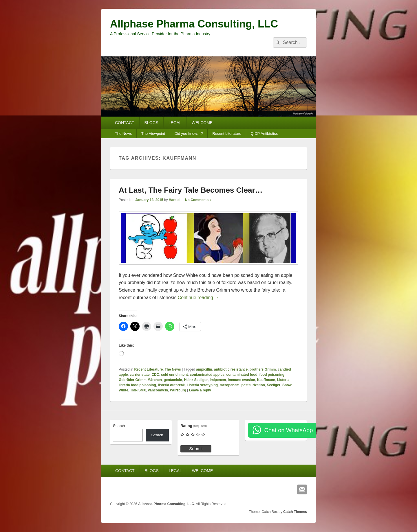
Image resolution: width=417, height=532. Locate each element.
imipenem (218, 380)
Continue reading (198, 298)
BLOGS (151, 123)
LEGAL (175, 123)
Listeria (283, 380)
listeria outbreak (171, 385)
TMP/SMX (138, 390)
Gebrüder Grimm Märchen (140, 380)
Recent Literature (227, 134)
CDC (155, 375)
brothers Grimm (263, 369)
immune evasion (242, 380)
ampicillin (204, 369)
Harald (174, 200)
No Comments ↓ (198, 200)
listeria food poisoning (137, 385)
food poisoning (272, 375)
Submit (196, 449)
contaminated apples (207, 375)
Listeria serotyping (202, 385)
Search (119, 426)
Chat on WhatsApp (288, 430)
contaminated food (242, 375)
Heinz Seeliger (196, 380)
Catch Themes (295, 512)
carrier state (140, 375)
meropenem (230, 385)
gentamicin (173, 380)
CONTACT (125, 123)
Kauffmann (266, 380)
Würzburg (178, 390)
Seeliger (274, 385)
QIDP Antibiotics (264, 134)
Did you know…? (189, 134)
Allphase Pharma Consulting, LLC (194, 24)
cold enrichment (174, 375)
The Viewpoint (153, 134)
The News (124, 134)
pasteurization (253, 385)
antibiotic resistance (231, 369)
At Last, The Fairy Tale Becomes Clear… (191, 190)
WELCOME (202, 123)
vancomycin (158, 390)
